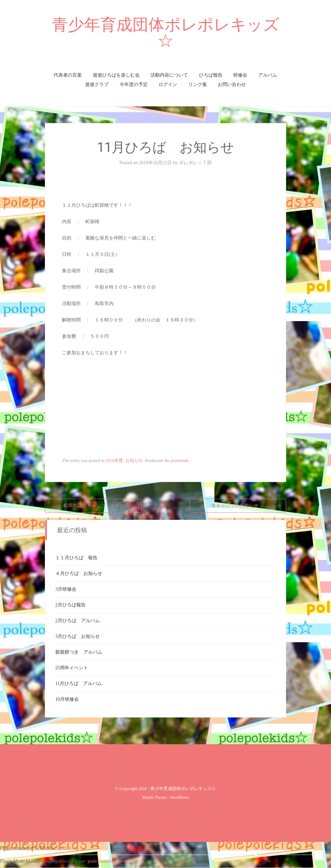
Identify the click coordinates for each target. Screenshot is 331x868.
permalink (180, 460)
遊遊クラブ (97, 84)
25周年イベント (72, 668)
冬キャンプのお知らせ (238, 506)
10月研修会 (67, 699)
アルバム (268, 75)
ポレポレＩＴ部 (195, 163)
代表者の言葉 (68, 75)
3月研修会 (66, 589)
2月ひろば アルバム (78, 621)
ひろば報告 (211, 75)
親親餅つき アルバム (79, 652)
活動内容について (169, 75)
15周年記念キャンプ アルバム (93, 506)
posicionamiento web (108, 861)
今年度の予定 (134, 84)
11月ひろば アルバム (79, 684)
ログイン (168, 84)
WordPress (179, 797)
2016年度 (114, 460)
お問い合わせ (232, 84)
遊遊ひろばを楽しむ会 (116, 75)
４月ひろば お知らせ (79, 573)
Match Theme (154, 797)
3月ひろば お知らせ (78, 636)
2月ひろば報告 (71, 605)
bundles (64, 848)
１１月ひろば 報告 (76, 558)
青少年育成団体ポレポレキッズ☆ (166, 33)
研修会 (240, 75)
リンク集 (198, 84)
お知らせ (134, 460)
